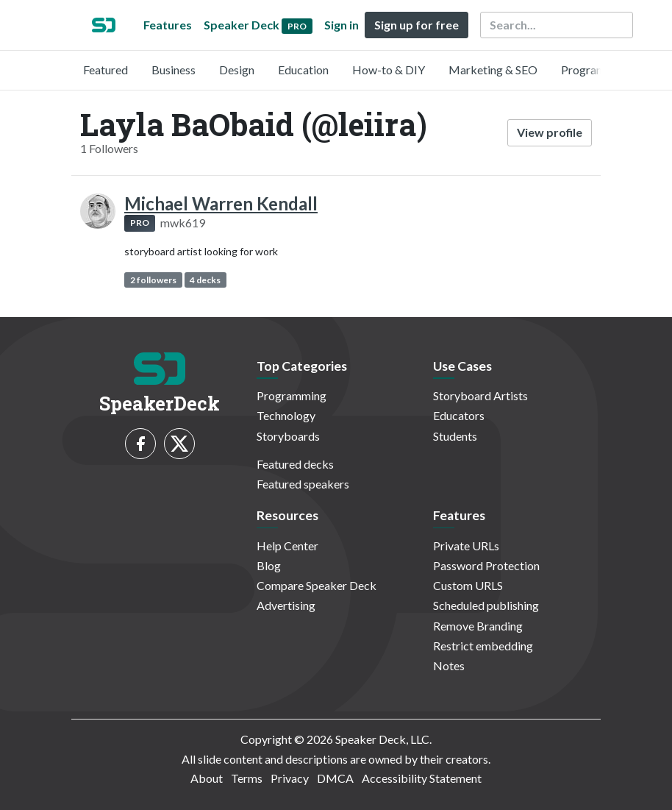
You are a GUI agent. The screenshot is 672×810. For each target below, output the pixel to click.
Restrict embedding (483, 646)
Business (174, 70)
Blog (269, 565)
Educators (459, 415)
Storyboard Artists (480, 395)
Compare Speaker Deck (317, 585)
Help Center (287, 546)
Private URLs (466, 546)
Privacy (290, 778)
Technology (286, 415)
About (207, 778)
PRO (140, 223)
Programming (596, 70)
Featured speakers (303, 484)
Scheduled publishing (486, 605)
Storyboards (288, 436)
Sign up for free (417, 25)
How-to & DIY (389, 70)
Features (168, 25)
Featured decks (295, 464)
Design (237, 70)
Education (303, 70)
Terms (247, 778)
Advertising (286, 605)
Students (455, 436)
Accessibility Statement (422, 778)
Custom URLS (468, 585)
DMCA (335, 778)
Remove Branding (478, 626)
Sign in (342, 25)
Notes (449, 665)
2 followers (153, 280)
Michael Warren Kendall (221, 203)
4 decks (205, 280)
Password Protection (486, 565)
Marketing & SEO (493, 70)
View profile (550, 132)
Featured (106, 70)
